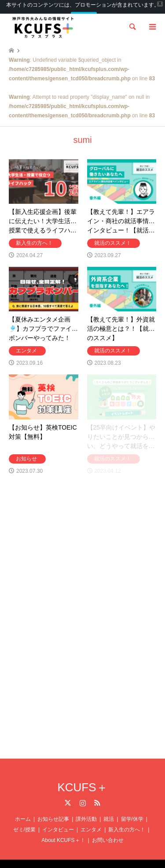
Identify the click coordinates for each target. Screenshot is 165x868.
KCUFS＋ (82, 779)
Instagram (83, 795)
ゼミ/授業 (24, 822)
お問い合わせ (108, 832)
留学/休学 (132, 811)
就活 (109, 811)
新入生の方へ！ (127, 822)
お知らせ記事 (53, 811)
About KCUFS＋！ (63, 832)
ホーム (23, 811)
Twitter (68, 795)
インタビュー (58, 822)
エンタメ (91, 822)
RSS (97, 795)
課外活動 (86, 811)
